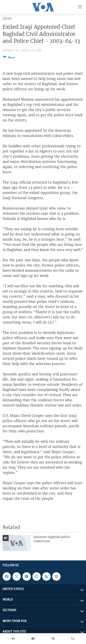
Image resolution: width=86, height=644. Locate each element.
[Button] (9, 58)
